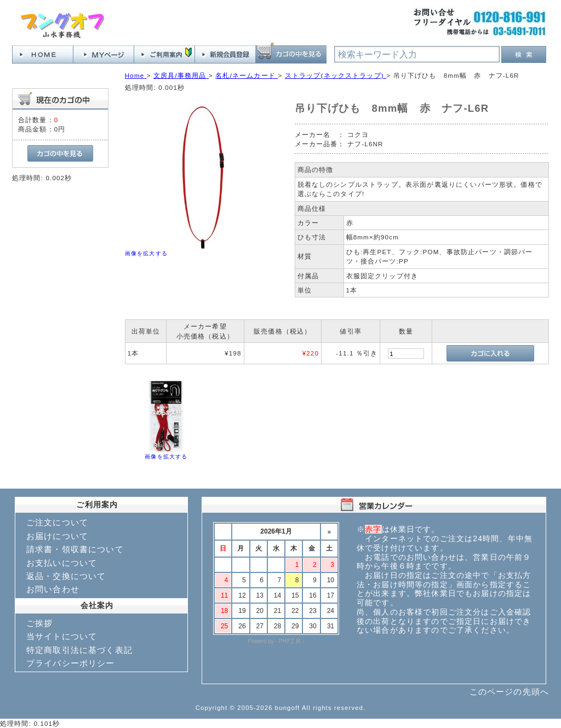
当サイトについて (62, 636)
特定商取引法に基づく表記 (79, 650)
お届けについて (57, 536)
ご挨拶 (39, 623)
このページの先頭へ (509, 692)
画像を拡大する (146, 253)
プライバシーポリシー (71, 663)
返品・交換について (66, 576)
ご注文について (57, 522)
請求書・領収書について (75, 549)
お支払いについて (62, 563)
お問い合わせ (53, 589)
